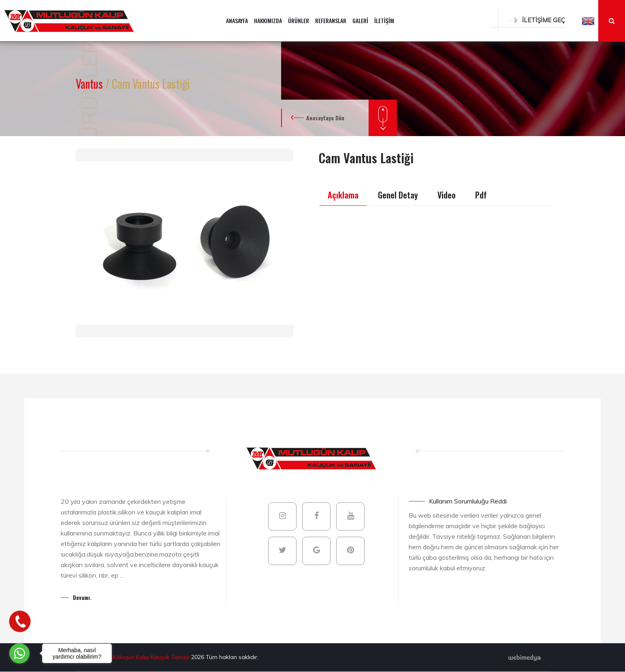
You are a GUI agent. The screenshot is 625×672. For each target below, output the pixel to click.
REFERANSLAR (331, 20)
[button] (588, 21)
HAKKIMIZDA (268, 20)
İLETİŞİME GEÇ (535, 20)
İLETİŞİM (384, 20)
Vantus (91, 84)
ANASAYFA (237, 20)
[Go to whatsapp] (19, 653)
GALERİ (360, 20)
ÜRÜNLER (299, 20)
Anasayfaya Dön (325, 118)
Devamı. (82, 597)
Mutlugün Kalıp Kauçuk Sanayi (151, 657)
